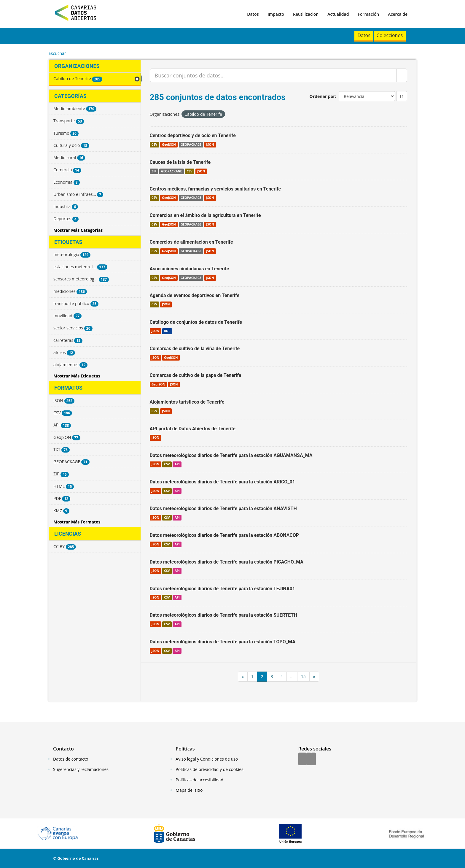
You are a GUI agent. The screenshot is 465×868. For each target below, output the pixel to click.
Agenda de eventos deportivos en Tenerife (195, 295)
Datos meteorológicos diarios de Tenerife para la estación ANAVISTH (223, 508)
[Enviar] (402, 75)
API (177, 464)
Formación (368, 14)
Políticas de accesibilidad (199, 780)
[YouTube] (313, 759)
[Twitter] (309, 759)
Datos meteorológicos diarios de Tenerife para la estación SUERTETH (223, 615)
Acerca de (398, 14)
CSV (154, 145)
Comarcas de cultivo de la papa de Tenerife (196, 375)
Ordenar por (322, 96)
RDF (167, 331)
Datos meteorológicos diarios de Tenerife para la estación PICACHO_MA (227, 562)
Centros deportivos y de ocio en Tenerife (193, 135)
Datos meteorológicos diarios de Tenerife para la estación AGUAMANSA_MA (231, 455)
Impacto (276, 14)
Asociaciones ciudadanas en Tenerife (189, 269)
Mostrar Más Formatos (77, 522)
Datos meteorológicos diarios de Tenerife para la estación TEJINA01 (222, 589)
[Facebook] (302, 759)
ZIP (154, 171)
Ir (402, 96)
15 (303, 676)
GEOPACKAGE (191, 145)
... (292, 676)
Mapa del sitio (189, 790)
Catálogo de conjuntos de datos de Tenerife (196, 322)
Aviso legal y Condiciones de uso (207, 759)
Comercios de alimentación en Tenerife (191, 242)
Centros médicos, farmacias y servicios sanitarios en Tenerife (215, 189)
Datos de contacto (71, 759)
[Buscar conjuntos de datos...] (273, 75)
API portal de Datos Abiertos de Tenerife (193, 429)
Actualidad (338, 14)
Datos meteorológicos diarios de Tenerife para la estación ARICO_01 (222, 482)
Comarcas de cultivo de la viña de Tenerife (195, 349)
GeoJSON (169, 145)
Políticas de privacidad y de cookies (209, 769)
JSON (210, 145)
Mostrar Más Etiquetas (77, 376)
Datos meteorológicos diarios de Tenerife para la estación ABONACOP (224, 535)
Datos (253, 14)
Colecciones (390, 35)
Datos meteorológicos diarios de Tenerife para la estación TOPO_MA (223, 642)
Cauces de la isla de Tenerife (180, 162)
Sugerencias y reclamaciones (81, 769)
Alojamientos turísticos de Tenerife (187, 402)
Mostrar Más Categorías (78, 230)
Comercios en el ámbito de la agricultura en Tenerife (205, 215)
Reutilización (306, 14)
